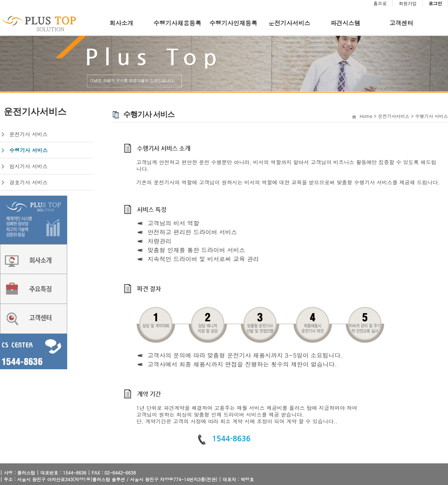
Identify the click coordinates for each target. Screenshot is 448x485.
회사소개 (121, 23)
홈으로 (380, 3)
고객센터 (401, 23)
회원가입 (408, 3)
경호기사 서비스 (29, 182)
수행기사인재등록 (233, 23)
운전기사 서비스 (29, 134)
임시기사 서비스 (29, 166)
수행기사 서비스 (29, 150)
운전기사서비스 (289, 23)
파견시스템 (345, 23)
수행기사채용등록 (177, 23)
